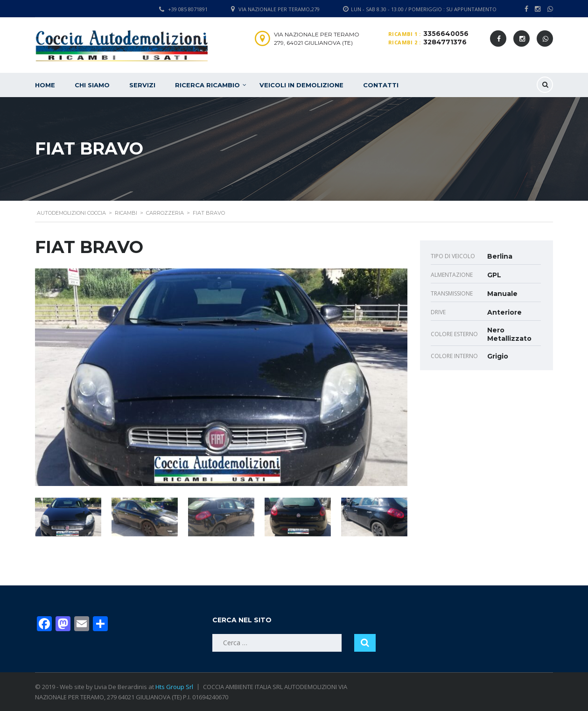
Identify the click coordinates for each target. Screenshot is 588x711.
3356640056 (446, 34)
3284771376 (445, 42)
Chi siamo (92, 85)
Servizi (142, 85)
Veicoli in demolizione (301, 85)
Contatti (381, 85)
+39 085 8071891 (188, 9)
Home (45, 85)
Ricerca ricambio (207, 85)
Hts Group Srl (174, 687)
